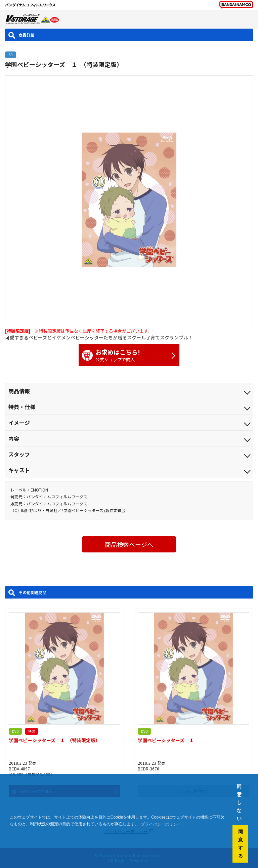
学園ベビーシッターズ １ (166, 740)
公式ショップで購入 (126, 355)
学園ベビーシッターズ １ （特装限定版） (54, 740)
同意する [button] (241, 844)
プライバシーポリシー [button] (161, 824)
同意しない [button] (239, 802)
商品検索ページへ (129, 544)
